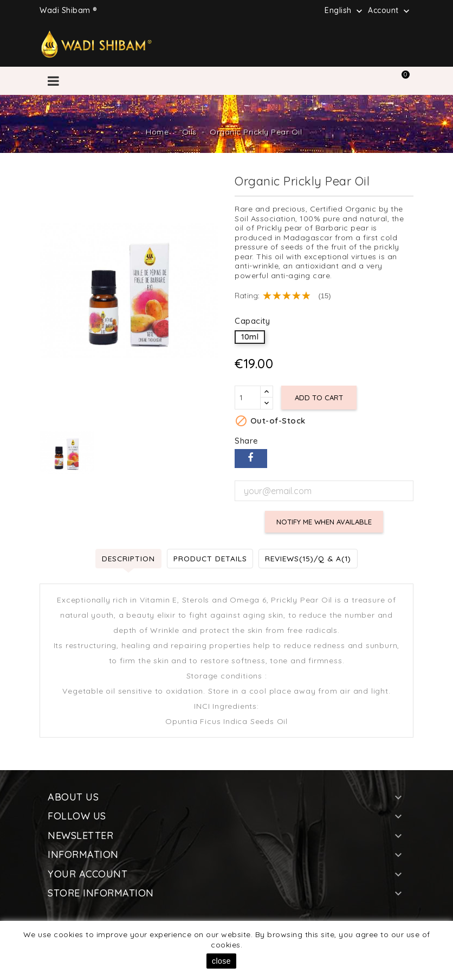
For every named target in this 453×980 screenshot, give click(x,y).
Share (251, 459)
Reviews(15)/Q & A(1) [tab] (310, 558)
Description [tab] (125, 558)
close (221, 961)
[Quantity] (248, 398)
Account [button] (390, 11)
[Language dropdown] (345, 10)
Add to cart (319, 398)
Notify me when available (324, 522)
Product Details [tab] (209, 558)
